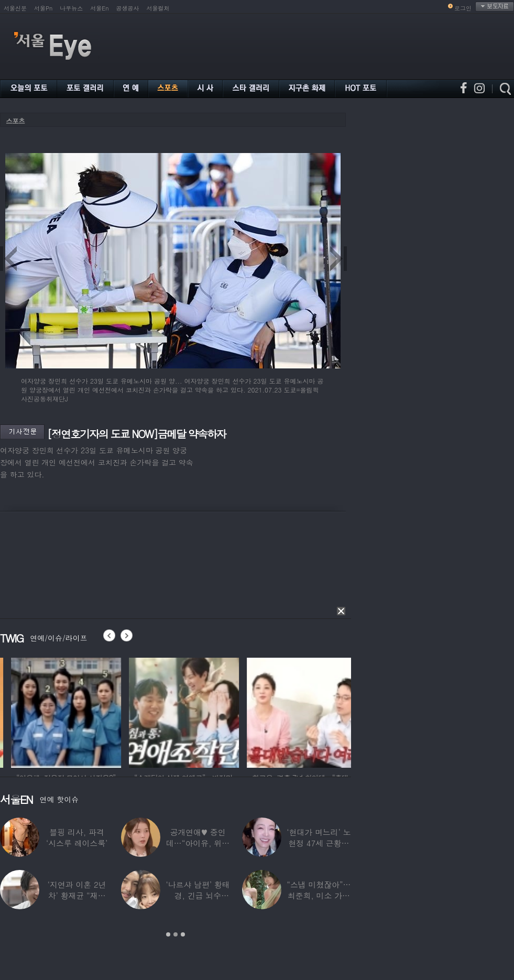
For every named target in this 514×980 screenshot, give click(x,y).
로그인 (463, 8)
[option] (99, 711)
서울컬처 (158, 8)
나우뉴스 (71, 8)
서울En (99, 8)
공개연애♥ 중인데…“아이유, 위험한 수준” (198, 843)
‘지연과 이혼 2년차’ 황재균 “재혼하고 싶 (77, 895)
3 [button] (183, 934)
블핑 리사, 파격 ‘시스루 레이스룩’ (77, 837)
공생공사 (128, 8)
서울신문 (15, 8)
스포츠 (15, 121)
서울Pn (43, 8)
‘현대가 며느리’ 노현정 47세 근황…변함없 (319, 843)
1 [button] (168, 934)
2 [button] (176, 934)
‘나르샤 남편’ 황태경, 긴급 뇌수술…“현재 (198, 895)
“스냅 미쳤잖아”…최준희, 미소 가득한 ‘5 (319, 895)
